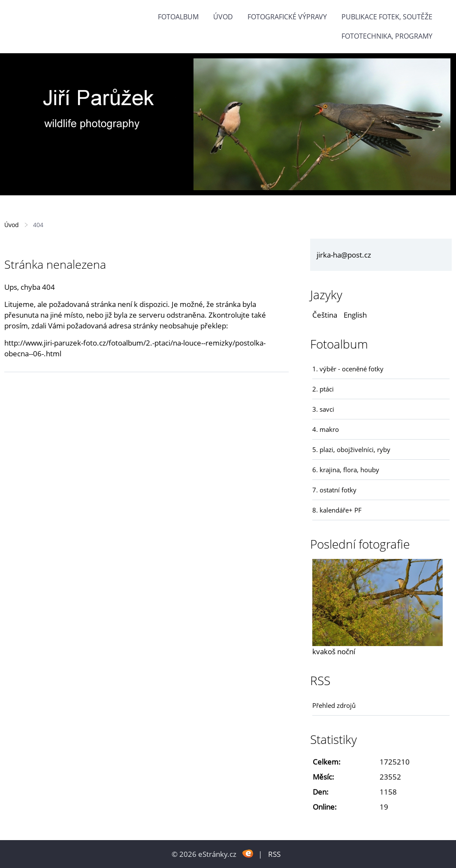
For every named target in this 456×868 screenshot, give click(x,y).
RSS (274, 854)
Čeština (325, 315)
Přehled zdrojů (334, 705)
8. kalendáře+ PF (337, 510)
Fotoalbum (178, 17)
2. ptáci (323, 389)
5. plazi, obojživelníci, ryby (351, 449)
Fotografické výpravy (287, 17)
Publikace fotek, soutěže (387, 17)
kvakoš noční (334, 651)
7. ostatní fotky (334, 490)
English (355, 315)
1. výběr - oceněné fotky (348, 369)
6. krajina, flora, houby (346, 470)
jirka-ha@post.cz (344, 255)
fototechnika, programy (387, 36)
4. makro (326, 429)
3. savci (323, 409)
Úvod (223, 17)
